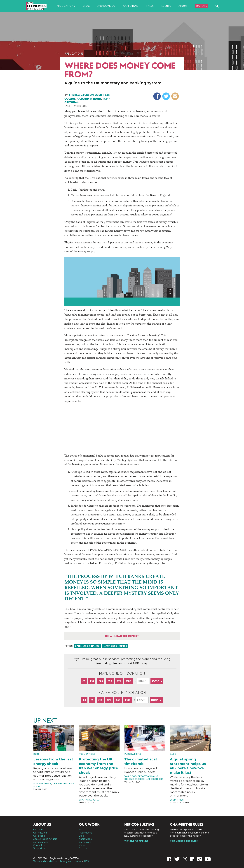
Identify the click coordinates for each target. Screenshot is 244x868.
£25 (101, 681)
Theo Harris (60, 783)
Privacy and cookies (70, 861)
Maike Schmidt (155, 779)
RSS (86, 861)
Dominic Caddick (134, 779)
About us (42, 824)
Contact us (39, 845)
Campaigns (131, 6)
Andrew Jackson (81, 95)
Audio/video (107, 6)
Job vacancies (41, 842)
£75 (119, 681)
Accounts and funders (45, 839)
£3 (84, 700)
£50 (110, 681)
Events (166, 6)
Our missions (40, 833)
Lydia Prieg (177, 800)
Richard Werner (89, 99)
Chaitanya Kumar (90, 800)
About (183, 6)
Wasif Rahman (42, 783)
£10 (92, 681)
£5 (84, 681)
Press (150, 6)
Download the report (122, 636)
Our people (39, 836)
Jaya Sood (130, 776)
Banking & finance (87, 646)
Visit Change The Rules (184, 841)
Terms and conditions (45, 861)
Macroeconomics (115, 646)
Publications (66, 6)
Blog (86, 6)
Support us (39, 848)
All (80, 830)
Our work (38, 830)
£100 (128, 681)
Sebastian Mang (148, 776)
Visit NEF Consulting (136, 841)
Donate (202, 6)
